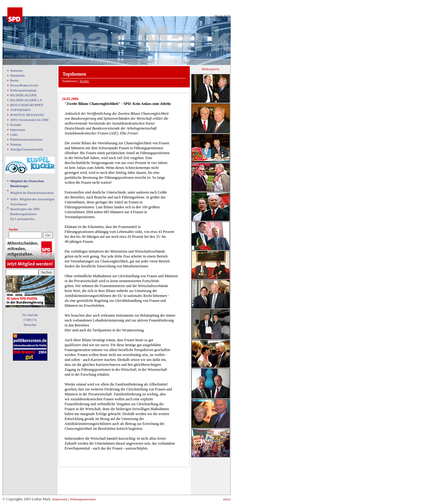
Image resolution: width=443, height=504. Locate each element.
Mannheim (18, 75)
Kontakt (16, 125)
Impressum (18, 130)
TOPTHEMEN (20, 110)
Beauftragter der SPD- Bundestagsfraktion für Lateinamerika (25, 214)
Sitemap (16, 144)
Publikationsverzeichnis (26, 139)
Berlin (14, 80)
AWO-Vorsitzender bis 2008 (29, 120)
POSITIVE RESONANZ (27, 115)
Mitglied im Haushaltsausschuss (32, 193)
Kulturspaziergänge (23, 90)
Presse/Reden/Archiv (24, 85)
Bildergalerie (211, 69)
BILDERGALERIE (24, 95)
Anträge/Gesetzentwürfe (27, 149)
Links (14, 134)
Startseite (16, 70)
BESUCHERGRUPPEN (27, 105)
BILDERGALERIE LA (26, 100)
